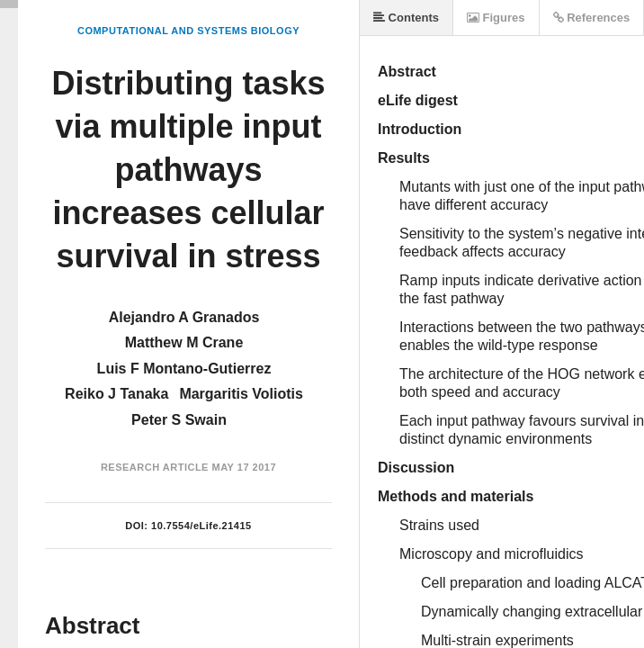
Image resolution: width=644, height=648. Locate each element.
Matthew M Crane (184, 342)
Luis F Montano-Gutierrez (184, 369)
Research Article (155, 467)
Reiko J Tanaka (116, 394)
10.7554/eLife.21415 (201, 526)
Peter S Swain (179, 420)
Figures (496, 18)
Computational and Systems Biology (188, 31)
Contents (406, 18)
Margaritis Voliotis (241, 394)
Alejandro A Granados (184, 317)
